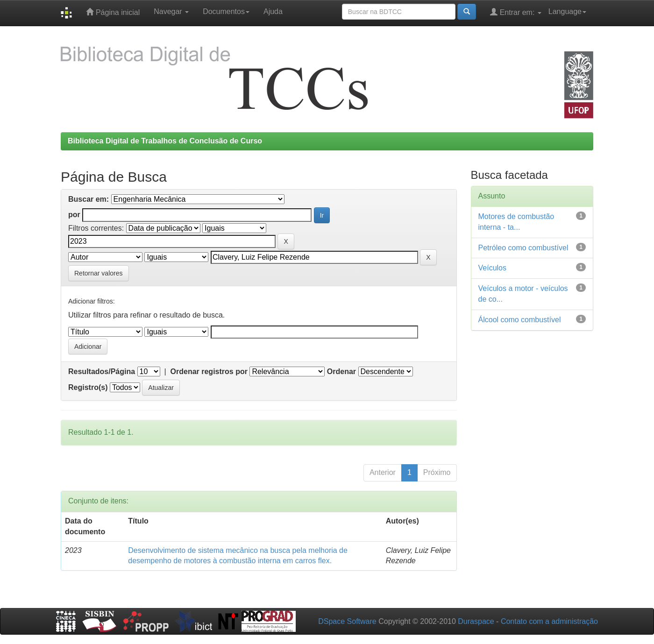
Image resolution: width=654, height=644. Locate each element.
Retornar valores (99, 273)
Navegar (171, 11)
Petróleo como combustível (523, 248)
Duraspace (476, 621)
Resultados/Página (102, 372)
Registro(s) (88, 387)
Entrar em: (516, 12)
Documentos (226, 11)
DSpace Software (347, 621)
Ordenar (341, 372)
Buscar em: (89, 199)
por (74, 215)
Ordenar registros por (209, 372)
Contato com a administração (549, 621)
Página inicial (113, 12)
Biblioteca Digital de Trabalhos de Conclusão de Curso (165, 141)
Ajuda (273, 11)
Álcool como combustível (520, 320)
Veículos (492, 268)
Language (567, 11)
